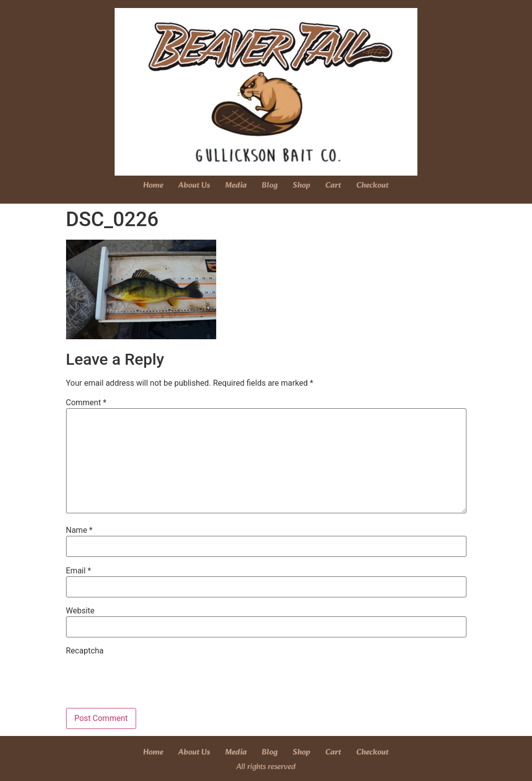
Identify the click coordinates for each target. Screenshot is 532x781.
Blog (270, 185)
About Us (194, 185)
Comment (86, 403)
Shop (302, 185)
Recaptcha (85, 651)
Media (236, 185)
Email (79, 571)
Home (153, 185)
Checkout (373, 185)
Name (80, 530)
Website (80, 611)
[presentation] (142, 676)
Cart (333, 185)
